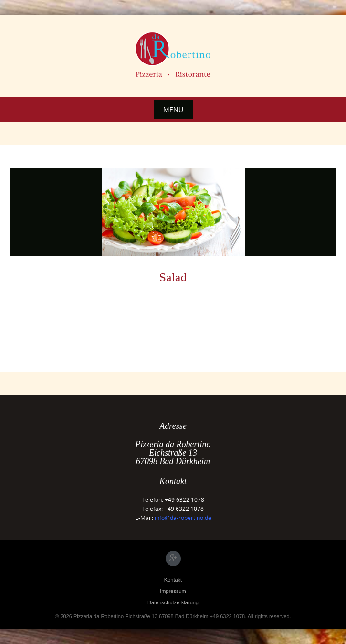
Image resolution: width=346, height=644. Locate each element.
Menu (173, 109)
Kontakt (173, 580)
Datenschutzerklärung (173, 602)
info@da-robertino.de (183, 518)
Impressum (173, 591)
